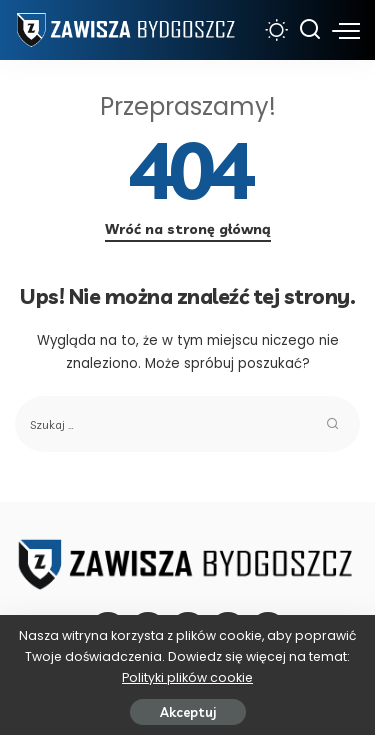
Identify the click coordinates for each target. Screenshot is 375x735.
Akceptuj (188, 712)
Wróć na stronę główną (188, 229)
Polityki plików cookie (187, 677)
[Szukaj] (310, 30)
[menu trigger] (346, 30)
